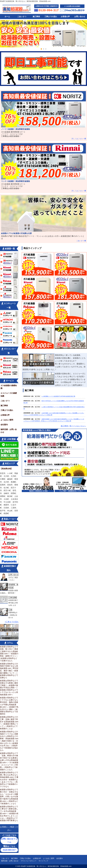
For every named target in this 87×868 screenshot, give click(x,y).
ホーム (7, 17)
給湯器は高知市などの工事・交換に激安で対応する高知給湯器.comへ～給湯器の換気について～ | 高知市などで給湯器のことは (9, 723)
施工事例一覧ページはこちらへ (73, 426)
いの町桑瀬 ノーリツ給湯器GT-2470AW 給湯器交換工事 (58, 396)
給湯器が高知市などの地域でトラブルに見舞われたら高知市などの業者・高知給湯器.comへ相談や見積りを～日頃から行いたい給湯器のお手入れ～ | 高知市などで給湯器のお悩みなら (9, 741)
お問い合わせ (80, 17)
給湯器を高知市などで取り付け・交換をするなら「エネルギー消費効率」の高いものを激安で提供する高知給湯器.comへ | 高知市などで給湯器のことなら (9, 797)
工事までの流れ (51, 17)
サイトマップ (43, 861)
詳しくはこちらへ (78, 139)
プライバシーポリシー (29, 861)
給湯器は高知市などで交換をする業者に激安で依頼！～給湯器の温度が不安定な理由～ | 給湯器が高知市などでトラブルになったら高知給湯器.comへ (9, 688)
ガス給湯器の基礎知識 (9, 387)
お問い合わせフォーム (9, 840)
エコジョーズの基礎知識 (9, 395)
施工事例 (36, 17)
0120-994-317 (9, 850)
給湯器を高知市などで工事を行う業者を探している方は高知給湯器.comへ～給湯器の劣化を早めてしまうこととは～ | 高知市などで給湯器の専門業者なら (9, 814)
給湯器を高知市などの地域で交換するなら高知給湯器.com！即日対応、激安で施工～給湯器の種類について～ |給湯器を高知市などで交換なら (9, 671)
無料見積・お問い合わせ (9, 431)
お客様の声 (65, 17)
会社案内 (4, 425)
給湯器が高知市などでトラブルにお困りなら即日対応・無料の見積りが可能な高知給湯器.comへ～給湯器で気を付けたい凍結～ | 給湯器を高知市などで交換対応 (9, 706)
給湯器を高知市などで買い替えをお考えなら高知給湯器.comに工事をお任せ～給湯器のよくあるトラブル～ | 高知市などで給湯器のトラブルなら (9, 779)
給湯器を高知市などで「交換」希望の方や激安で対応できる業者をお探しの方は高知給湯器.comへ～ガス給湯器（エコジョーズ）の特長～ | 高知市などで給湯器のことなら (9, 761)
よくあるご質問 (7, 420)
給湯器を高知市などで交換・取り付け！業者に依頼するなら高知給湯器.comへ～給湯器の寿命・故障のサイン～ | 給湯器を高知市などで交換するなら (9, 654)
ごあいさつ (22, 17)
